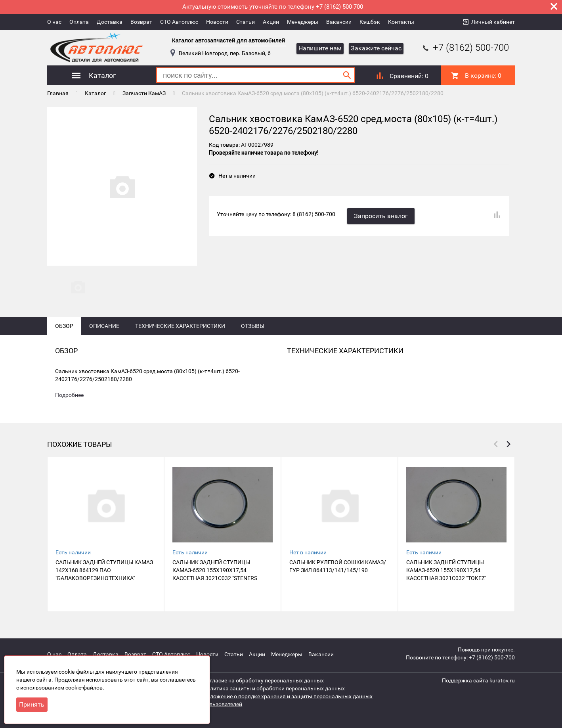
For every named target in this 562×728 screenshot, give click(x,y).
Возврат (141, 22)
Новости (217, 22)
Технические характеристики (180, 326)
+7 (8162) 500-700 (465, 48)
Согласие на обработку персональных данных (263, 680)
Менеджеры (303, 22)
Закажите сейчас (376, 48)
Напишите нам (320, 48)
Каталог (96, 93)
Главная (58, 93)
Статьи (246, 22)
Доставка (110, 22)
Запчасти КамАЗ (144, 93)
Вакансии (339, 22)
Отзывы (253, 326)
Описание (104, 326)
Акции (271, 22)
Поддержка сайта (465, 680)
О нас (54, 22)
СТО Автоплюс (179, 22)
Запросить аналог (381, 216)
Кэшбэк (370, 22)
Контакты (401, 22)
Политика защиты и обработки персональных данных (274, 688)
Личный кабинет (493, 22)
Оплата (79, 22)
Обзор (64, 326)
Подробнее (69, 395)
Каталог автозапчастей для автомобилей (228, 40)
